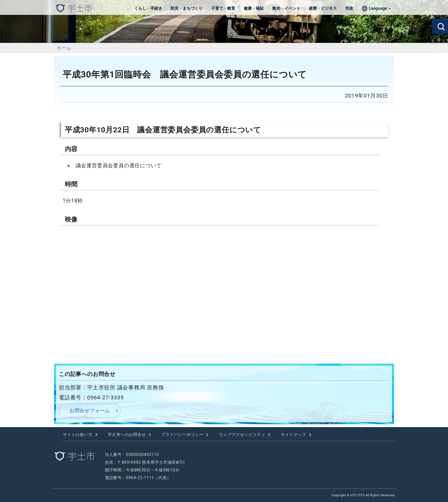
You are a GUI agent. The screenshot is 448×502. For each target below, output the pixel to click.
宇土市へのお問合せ (127, 435)
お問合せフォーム (90, 411)
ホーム (64, 48)
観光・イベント (286, 8)
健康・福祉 (254, 8)
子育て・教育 (223, 8)
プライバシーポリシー (182, 435)
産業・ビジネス (323, 8)
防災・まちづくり (187, 8)
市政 (349, 8)
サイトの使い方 (78, 435)
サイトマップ (294, 435)
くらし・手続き (148, 8)
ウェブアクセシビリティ (242, 435)
